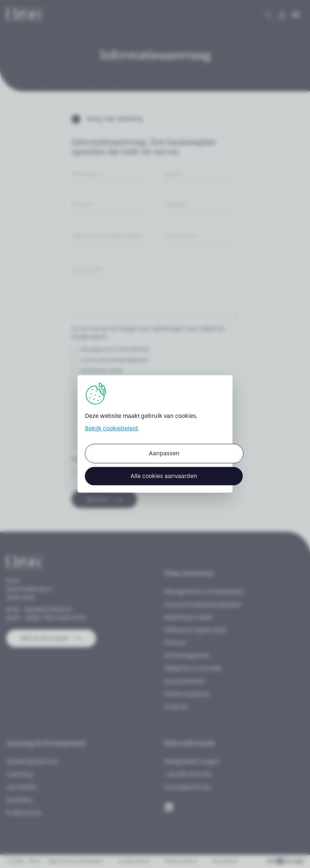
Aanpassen (164, 453)
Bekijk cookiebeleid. (112, 428)
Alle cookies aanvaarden (164, 476)
